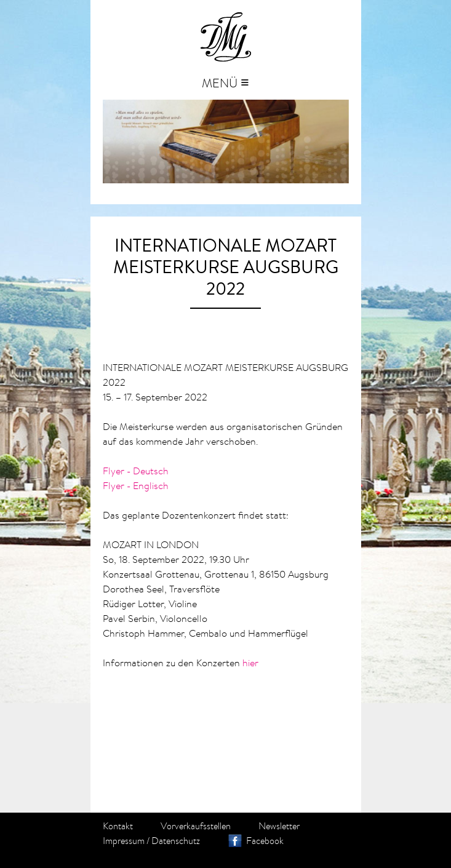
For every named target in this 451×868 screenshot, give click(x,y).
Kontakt (118, 826)
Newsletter (279, 826)
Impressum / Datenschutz (151, 841)
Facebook (265, 841)
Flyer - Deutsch (136, 471)
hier (250, 663)
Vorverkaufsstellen (196, 826)
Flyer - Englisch (136, 485)
